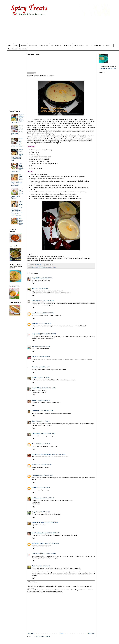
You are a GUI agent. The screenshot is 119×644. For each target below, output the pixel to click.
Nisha (33, 444)
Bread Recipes (12, 49)
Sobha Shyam (36, 301)
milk (48, 267)
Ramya (34, 346)
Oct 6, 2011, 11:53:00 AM (53, 533)
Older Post (91, 633)
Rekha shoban (36, 433)
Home (10, 45)
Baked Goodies (44, 45)
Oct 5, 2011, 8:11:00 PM (43, 400)
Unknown (35, 323)
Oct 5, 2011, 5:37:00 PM (43, 367)
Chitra (34, 377)
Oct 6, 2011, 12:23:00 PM (49, 554)
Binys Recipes (36, 313)
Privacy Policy (108, 45)
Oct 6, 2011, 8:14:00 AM (43, 512)
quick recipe (53, 267)
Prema (34, 487)
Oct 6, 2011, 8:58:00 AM (51, 522)
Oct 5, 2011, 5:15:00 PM (43, 357)
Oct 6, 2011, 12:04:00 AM (48, 433)
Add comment (32, 582)
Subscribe (24, 45)
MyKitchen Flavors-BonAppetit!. (41, 454)
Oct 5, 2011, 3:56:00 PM (43, 346)
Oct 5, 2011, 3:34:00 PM (45, 323)
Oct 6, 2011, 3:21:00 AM (47, 475)
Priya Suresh (36, 475)
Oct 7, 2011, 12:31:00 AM (43, 566)
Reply (33, 283)
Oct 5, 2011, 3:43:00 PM (49, 334)
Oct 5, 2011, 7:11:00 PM (43, 377)
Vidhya (34, 357)
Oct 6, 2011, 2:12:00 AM (45, 465)
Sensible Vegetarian (38, 522)
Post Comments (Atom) (43, 636)
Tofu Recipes (23, 49)
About (16, 45)
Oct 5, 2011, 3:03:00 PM (46, 278)
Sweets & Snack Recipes (81, 45)
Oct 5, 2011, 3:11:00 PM (42, 288)
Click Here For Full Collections (108, 68)
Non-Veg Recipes (56, 45)
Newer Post (31, 633)
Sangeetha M (36, 334)
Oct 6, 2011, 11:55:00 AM (52, 543)
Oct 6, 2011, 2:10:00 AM (59, 454)
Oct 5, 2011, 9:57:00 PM (42, 421)
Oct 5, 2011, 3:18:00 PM (47, 301)
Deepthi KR (35, 278)
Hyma (33, 421)
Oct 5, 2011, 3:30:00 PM (47, 313)
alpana (34, 367)
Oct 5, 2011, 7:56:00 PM (49, 388)
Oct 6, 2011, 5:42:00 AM (43, 487)
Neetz (34, 566)
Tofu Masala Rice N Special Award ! (21, 222)
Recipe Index (33, 45)
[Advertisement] (63, 31)
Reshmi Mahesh (37, 388)
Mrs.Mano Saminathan (38, 533)
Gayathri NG (36, 411)
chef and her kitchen (38, 543)
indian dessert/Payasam (39, 267)
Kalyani (34, 400)
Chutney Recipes (96, 45)
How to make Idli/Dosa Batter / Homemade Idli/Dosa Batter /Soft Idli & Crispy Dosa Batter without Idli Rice (17, 208)
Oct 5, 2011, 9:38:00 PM (47, 411)
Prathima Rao (36, 498)
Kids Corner (68, 45)
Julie (33, 288)
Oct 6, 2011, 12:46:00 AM (43, 444)
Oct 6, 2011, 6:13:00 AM (47, 498)
